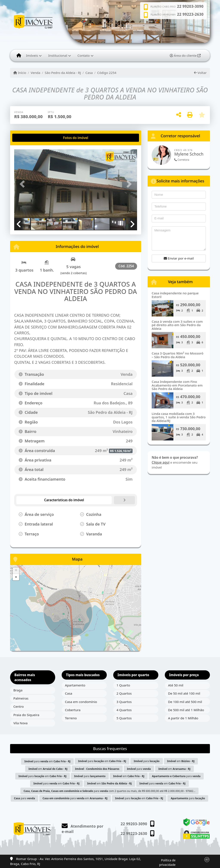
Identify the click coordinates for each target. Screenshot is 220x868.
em (181, 761)
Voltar (200, 73)
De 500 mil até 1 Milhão (186, 710)
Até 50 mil (176, 685)
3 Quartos (124, 702)
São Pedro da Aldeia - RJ (63, 73)
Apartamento (75, 685)
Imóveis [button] (32, 55)
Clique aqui (161, 462)
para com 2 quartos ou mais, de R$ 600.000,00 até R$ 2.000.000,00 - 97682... (109, 791)
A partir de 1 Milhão (183, 718)
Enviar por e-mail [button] (179, 258)
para (147, 761)
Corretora (182, 160)
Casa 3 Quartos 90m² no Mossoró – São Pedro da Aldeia (178, 355)
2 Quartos (124, 693)
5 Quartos (124, 718)
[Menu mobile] (19, 55)
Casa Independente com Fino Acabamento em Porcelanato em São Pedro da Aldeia (177, 385)
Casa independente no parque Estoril (175, 295)
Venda (36, 73)
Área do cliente (185, 55)
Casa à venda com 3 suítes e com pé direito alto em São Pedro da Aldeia (177, 325)
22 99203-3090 (190, 6)
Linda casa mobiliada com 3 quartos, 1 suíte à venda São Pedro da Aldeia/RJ (179, 417)
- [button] (16, 577)
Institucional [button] (58, 55)
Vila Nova (20, 723)
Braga (18, 690)
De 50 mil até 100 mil (184, 693)
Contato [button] (83, 55)
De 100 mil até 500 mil (185, 702)
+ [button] (16, 571)
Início (20, 73)
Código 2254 (107, 73)
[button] (23, 184)
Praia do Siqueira (26, 715)
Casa (89, 73)
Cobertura (73, 710)
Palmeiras (21, 698)
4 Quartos (124, 710)
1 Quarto (123, 685)
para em (47, 761)
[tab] (28, 138)
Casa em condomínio (81, 702)
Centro (18, 706)
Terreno (71, 718)
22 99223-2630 (190, 14)
